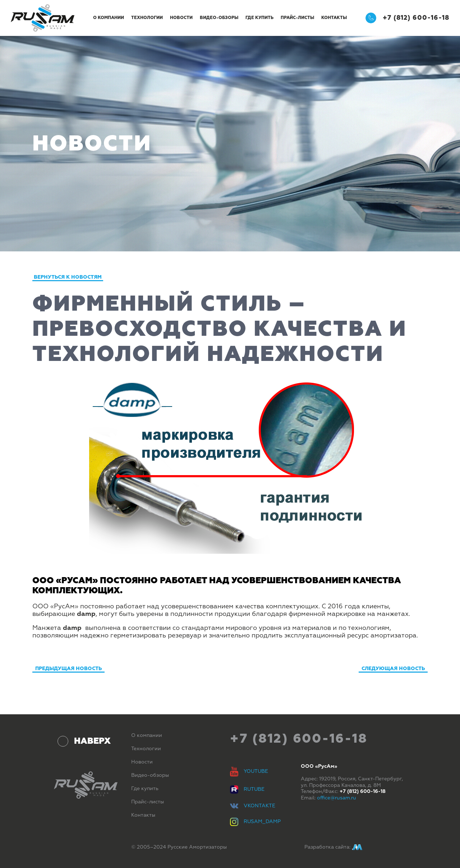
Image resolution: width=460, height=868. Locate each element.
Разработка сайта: (333, 847)
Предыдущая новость (68, 669)
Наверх (92, 741)
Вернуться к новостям (68, 277)
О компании (109, 18)
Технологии (147, 18)
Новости (181, 18)
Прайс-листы (297, 18)
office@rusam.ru (337, 798)
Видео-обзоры (219, 18)
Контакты (334, 18)
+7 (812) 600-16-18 (407, 18)
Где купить (259, 18)
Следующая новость (393, 669)
